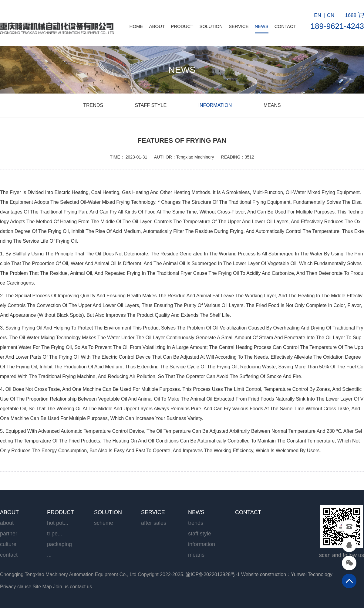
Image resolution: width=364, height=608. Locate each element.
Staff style (152, 105)
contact (9, 555)
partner (9, 534)
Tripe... (55, 534)
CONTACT (285, 26)
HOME (136, 26)
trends (94, 105)
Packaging (59, 544)
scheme (104, 523)
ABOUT (157, 26)
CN (331, 15)
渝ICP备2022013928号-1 (213, 574)
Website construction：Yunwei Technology (287, 574)
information (216, 105)
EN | (320, 15)
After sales (154, 523)
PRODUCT (182, 26)
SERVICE (239, 26)
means (272, 105)
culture (8, 544)
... (49, 555)
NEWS (262, 26)
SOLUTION (211, 26)
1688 (351, 15)
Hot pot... (58, 523)
